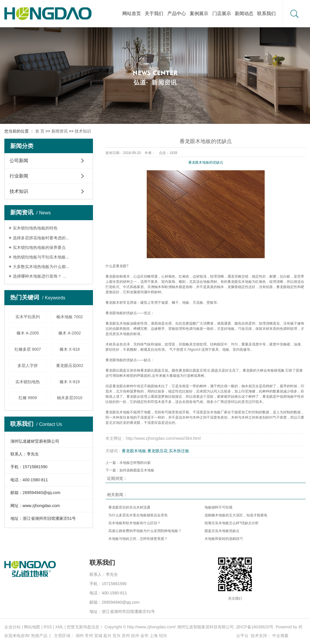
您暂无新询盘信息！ (85, 627)
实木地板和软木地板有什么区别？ (135, 523)
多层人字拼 (28, 366)
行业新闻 (19, 176)
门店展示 (222, 13)
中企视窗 (280, 636)
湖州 (80, 636)
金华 (144, 636)
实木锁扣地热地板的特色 (35, 228)
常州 (89, 636)
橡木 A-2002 (70, 333)
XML (59, 627)
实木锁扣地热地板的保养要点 (39, 247)
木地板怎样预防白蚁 (135, 463)
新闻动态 (244, 13)
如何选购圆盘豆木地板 (137, 470)
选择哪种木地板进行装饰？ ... (40, 276)
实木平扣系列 (28, 317)
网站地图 (32, 627)
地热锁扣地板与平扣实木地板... (41, 257)
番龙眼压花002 (70, 366)
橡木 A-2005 (28, 333)
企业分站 (12, 627)
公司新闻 (19, 161)
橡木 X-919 (70, 382)
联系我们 (266, 13)
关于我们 (154, 13)
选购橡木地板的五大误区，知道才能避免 (236, 515)
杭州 (135, 636)
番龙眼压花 (157, 451)
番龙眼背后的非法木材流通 (129, 507)
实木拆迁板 (179, 451)
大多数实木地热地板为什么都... (41, 267)
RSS (48, 627)
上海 (154, 636)
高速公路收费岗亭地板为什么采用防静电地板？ (145, 531)
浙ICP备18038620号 (255, 627)
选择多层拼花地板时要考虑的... (41, 238)
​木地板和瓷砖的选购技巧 (224, 539)
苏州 (126, 636)
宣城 (98, 636)
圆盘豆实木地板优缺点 (222, 531)
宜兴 (117, 636)
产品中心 (177, 13)
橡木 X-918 (70, 349)
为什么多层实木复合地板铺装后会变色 (138, 515)
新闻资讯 (60, 131)
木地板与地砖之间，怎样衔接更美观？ (138, 539)
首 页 (40, 131)
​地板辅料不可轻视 (218, 507)
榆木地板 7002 (70, 317)
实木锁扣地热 (28, 382)
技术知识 (83, 131)
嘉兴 (107, 636)
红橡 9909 (28, 398)
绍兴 (163, 636)
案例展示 (199, 13)
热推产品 (39, 636)
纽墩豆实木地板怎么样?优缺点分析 (232, 523)
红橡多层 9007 (28, 349)
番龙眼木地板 (134, 451)
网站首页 (132, 13)
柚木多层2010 (70, 398)
